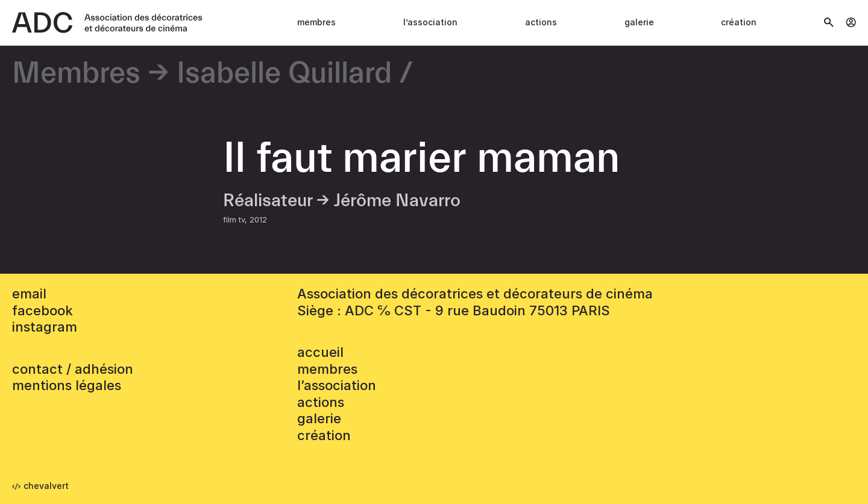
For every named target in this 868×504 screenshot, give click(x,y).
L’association (430, 22)
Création (739, 22)
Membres (316, 22)
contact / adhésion (73, 369)
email (29, 294)
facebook (42, 310)
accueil (320, 352)
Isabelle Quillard (284, 74)
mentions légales (67, 385)
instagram (45, 327)
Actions (541, 22)
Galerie (639, 22)
